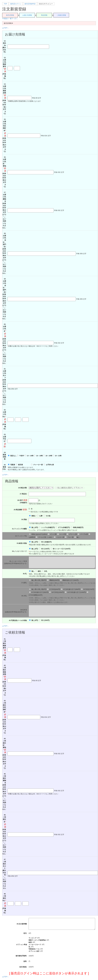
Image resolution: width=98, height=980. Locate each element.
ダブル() (64, 527)
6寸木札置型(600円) (36, 595)
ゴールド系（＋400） (46, 537)
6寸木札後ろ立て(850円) (72, 589)
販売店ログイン (16, 4)
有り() (46, 542)
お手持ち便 (50, 465)
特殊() (78, 527)
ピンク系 (53, 534)
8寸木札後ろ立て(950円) (40, 592)
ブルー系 (70, 537)
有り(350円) (45, 620)
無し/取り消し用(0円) (39, 580)
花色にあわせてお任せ (39, 534)
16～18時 (39, 456)
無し (78, 537)
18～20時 (49, 456)
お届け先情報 (27, 15)
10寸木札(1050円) (58, 592)
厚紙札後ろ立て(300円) (71, 580)
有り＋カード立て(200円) (62, 549)
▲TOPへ (5, 28)
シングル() (48, 527)
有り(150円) (45, 549)
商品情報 (44, 15)
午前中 (22, 456)
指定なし (13, 456)
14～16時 (30, 456)
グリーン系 (73, 534)
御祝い (34, 516)
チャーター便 (38, 465)
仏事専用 (32, 537)
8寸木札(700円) (89, 589)
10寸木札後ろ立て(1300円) (77, 592)
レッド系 (63, 534)
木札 (46, 571)
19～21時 (58, 456)
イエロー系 (60, 537)
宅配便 (13, 465)
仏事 (41, 516)
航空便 (21, 465)
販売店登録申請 (30, 4)
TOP (5, 4)
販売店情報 (10, 15)
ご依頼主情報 (61, 15)
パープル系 (84, 534)
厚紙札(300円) (54, 580)
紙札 (39, 571)
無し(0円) (35, 527)
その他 (48, 516)
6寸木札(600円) (55, 589)
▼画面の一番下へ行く (10, 19)
